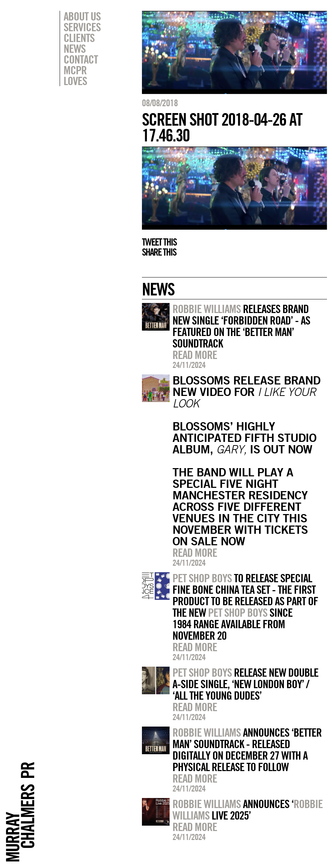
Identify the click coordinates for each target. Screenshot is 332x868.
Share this (159, 252)
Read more (195, 355)
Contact (81, 59)
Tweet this (159, 242)
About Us (82, 16)
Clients (79, 38)
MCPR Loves (75, 75)
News (75, 48)
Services (82, 27)
